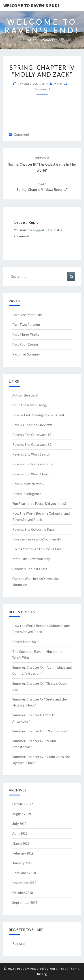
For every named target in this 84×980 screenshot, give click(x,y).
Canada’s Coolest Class (30, 569)
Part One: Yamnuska (27, 315)
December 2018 (24, 873)
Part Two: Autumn (26, 325)
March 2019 (21, 843)
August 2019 (22, 814)
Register (19, 943)
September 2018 (25, 902)
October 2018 (23, 893)
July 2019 (19, 824)
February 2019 (23, 853)
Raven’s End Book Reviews (32, 425)
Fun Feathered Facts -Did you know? (39, 503)
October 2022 (23, 804)
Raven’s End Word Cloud (30, 474)
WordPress (58, 969)
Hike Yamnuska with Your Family (37, 539)
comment (22, 134)
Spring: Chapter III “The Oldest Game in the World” (42, 164)
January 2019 (22, 863)
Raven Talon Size (25, 642)
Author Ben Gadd (25, 395)
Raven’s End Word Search (31, 454)
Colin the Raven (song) (30, 405)
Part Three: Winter (27, 334)
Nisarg (42, 974)
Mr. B (58, 84)
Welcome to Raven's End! (31, 5)
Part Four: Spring (25, 344)
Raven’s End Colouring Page (33, 529)
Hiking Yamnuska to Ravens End (37, 549)
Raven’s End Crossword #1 (32, 435)
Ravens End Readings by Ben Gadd (38, 415)
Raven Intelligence (27, 494)
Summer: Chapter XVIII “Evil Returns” (41, 731)
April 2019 (20, 833)
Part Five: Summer (26, 354)
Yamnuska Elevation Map (31, 559)
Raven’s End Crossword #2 (32, 444)
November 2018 (24, 883)
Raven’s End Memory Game (33, 464)
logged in (40, 230)
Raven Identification (28, 484)
